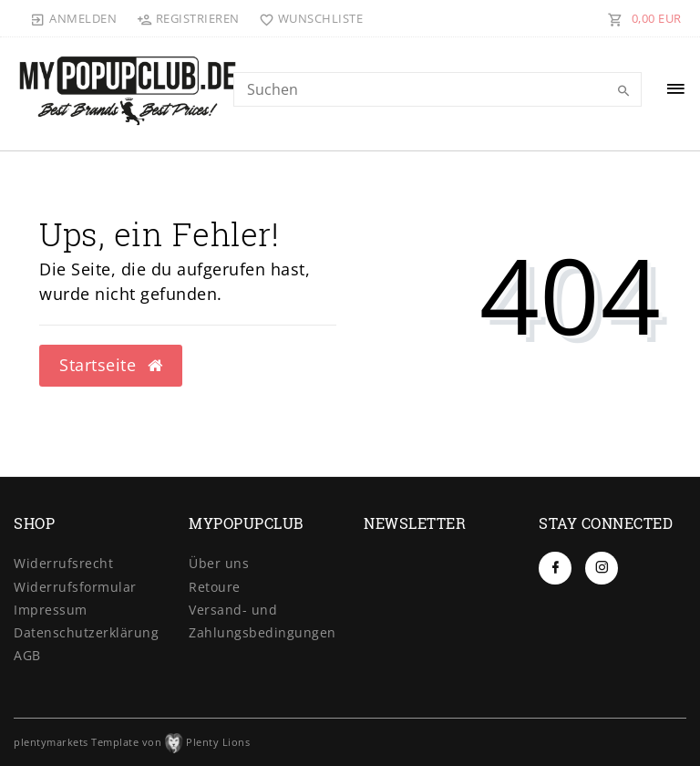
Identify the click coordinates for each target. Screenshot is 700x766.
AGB (27, 655)
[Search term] (437, 89)
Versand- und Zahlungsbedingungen (262, 621)
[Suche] (623, 91)
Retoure (215, 587)
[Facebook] (555, 568)
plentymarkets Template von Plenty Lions (132, 742)
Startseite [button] (111, 365)
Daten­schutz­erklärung (86, 632)
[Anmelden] (74, 18)
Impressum (51, 610)
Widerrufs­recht (63, 563)
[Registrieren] (188, 18)
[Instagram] (602, 568)
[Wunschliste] (308, 18)
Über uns (219, 563)
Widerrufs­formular (75, 587)
